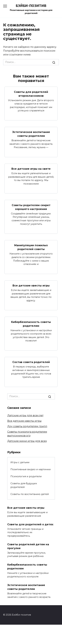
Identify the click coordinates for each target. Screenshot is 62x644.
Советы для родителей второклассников (31, 94)
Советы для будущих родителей (24, 485)
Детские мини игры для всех (27, 441)
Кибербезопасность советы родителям (31, 324)
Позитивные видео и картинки (31, 469)
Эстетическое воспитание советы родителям (31, 134)
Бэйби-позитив (31, 6)
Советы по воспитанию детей (30, 494)
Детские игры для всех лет (25, 415)
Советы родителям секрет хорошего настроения (31, 207)
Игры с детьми (20, 462)
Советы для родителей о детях (30, 524)
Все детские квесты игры (31, 286)
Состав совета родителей (31, 362)
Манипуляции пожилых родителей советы (31, 247)
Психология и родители (26, 476)
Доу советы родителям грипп (27, 426)
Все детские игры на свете (31, 169)
